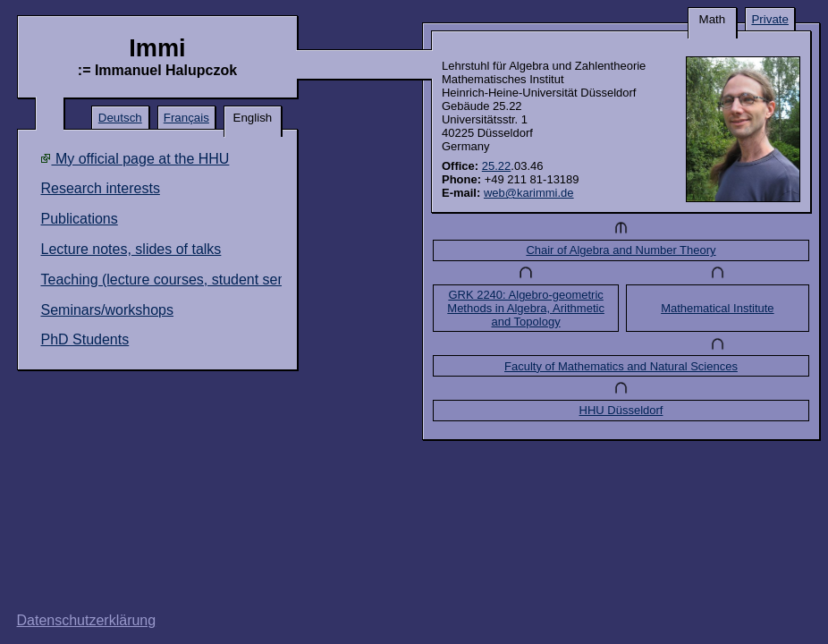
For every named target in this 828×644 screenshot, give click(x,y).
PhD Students (84, 339)
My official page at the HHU (135, 159)
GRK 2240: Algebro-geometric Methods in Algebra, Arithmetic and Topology (526, 308)
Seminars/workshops (107, 310)
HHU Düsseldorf (621, 410)
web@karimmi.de (529, 193)
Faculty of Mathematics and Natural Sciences (621, 366)
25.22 (497, 166)
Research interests (100, 188)
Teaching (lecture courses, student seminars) (182, 280)
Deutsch (120, 118)
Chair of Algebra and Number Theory (621, 250)
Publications (79, 219)
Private (769, 19)
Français (186, 118)
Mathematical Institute (717, 308)
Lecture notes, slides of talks (131, 249)
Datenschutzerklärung (87, 620)
